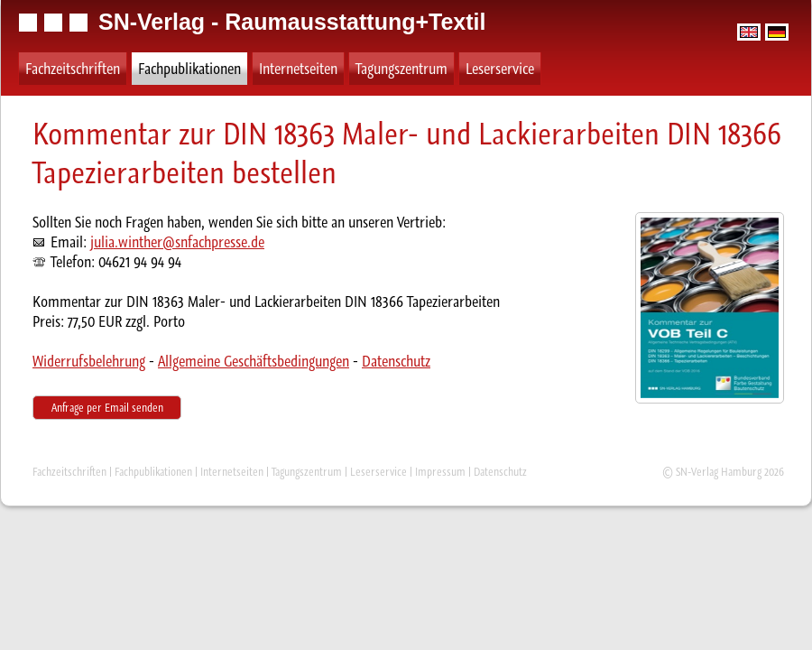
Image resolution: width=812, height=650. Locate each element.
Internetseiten (298, 69)
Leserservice (500, 69)
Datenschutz (396, 361)
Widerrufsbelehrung (89, 361)
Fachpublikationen (189, 69)
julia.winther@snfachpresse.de (177, 242)
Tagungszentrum (401, 69)
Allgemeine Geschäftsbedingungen (254, 361)
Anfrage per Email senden (107, 408)
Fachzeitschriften (73, 69)
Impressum (440, 472)
